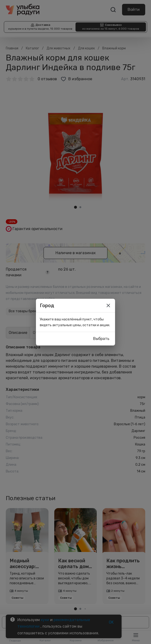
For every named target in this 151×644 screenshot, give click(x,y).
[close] (108, 305)
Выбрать (101, 339)
